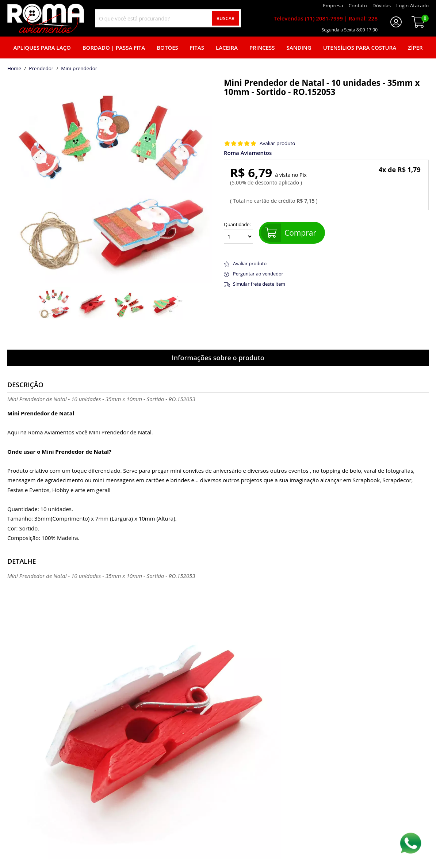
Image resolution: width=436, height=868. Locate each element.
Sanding (299, 47)
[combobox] (168, 18)
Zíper (415, 47)
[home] (46, 18)
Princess (262, 47)
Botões (167, 47)
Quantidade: (238, 233)
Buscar (226, 18)
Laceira (227, 47)
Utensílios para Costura (360, 47)
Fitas (197, 47)
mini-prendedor (79, 69)
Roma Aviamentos (248, 153)
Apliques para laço (42, 47)
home (14, 69)
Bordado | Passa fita (114, 47)
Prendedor (41, 69)
